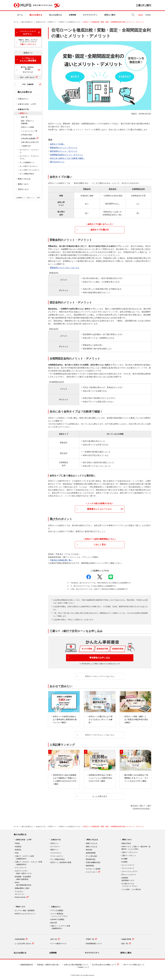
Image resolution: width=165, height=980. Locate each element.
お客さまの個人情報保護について (76, 965)
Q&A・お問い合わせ (29, 77)
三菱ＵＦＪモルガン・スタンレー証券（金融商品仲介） (29, 863)
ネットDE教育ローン (27, 162)
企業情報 (72, 15)
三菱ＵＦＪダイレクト (129, 852)
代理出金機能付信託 (93, 862)
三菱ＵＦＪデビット (129, 856)
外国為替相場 (21, 939)
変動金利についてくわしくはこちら (65, 268)
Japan (140, 15)
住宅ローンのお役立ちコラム (70, 22)
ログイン (27, 33)
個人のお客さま (36, 15)
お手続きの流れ (27, 135)
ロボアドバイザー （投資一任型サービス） (24, 872)
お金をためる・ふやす (27, 104)
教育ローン (54, 850)
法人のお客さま (55, 15)
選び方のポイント (57, 162)
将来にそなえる (24, 179)
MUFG (23, 5)
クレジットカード (128, 865)
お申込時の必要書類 (28, 138)
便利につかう (23, 184)
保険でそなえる (92, 843)
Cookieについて (83, 967)
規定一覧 (126, 944)
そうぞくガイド (93, 872)
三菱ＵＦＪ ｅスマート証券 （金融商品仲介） (60, 927)
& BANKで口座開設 (57, 919)
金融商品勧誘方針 (27, 965)
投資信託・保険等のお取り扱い (48, 965)
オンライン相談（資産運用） (25, 910)
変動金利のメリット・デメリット (64, 148)
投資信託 (18, 850)
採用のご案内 (110, 15)
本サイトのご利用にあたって (134, 965)
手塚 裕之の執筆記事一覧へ (61, 560)
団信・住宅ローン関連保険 (27, 122)
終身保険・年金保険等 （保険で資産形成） (23, 878)
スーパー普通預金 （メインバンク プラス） (59, 915)
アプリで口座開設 (57, 910)
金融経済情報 (128, 939)
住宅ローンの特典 (27, 127)
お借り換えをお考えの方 (30, 142)
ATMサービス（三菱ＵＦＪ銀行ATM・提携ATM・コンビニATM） (136, 848)
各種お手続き (126, 843)
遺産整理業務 (91, 853)
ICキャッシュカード (129, 875)
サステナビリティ (90, 15)
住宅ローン (52, 22)
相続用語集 (90, 866)
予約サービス (23, 189)
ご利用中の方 (26, 146)
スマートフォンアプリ (129, 871)
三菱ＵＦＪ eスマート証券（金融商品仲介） (24, 857)
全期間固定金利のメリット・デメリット (66, 155)
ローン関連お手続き (27, 174)
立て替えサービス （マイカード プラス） (130, 885)
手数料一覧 (91, 939)
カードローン (55, 847)
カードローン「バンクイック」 (29, 151)
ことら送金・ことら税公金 (131, 889)
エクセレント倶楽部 (93, 869)
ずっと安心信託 (92, 856)
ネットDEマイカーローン (29, 166)
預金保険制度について (94, 944)
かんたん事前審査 (28, 60)
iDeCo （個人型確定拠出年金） (24, 884)
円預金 (17, 843)
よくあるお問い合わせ (24, 944)
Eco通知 (124, 862)
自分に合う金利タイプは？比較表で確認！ (67, 158)
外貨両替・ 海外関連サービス (128, 879)
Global (148, 15)
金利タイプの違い (57, 144)
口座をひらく (23, 99)
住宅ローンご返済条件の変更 (61, 862)
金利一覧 (24, 117)
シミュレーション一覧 (29, 131)
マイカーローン (56, 853)
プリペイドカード (128, 868)
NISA (17, 853)
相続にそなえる (92, 847)
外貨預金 (18, 847)
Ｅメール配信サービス (58, 944)
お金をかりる (41, 22)
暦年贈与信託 (91, 859)
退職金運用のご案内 (22, 888)
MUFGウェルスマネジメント (25, 914)
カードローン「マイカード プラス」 (29, 157)
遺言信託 (89, 850)
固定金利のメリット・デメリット (64, 151)
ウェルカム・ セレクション (20, 893)
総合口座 (54, 923)
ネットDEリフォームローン (30, 170)
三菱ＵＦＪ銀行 (144, 5)
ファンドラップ (21, 868)
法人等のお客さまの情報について (106, 965)
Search (133, 15)
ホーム (20, 15)
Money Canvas (22, 897)
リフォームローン (57, 856)
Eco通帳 (124, 859)
